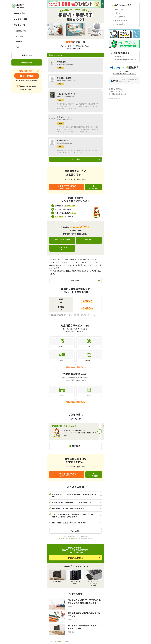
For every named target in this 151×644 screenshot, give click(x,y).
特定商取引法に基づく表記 (118, 94)
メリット (119, 13)
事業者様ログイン (121, 57)
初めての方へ (20, 13)
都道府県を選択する (75, 558)
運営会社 (112, 89)
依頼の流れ (89, 240)
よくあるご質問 (21, 19)
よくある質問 (62, 248)
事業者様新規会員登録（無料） (126, 60)
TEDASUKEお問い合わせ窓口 (67, 539)
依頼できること (121, 9)
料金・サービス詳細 (62, 240)
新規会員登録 (27, 62)
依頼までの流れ (121, 21)
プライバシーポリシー (116, 91)
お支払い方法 (120, 17)
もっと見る (75, 159)
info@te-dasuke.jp (31, 80)
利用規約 (119, 89)
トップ (51, 641)
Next (100, 431)
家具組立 (59, 641)
